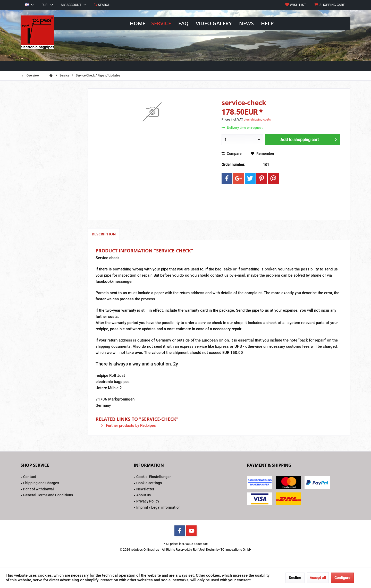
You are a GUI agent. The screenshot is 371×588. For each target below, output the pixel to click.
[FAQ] (183, 24)
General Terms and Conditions (48, 495)
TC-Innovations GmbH (236, 550)
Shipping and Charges (41, 483)
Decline (295, 578)
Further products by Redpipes (129, 425)
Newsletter (145, 489)
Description (104, 234)
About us (144, 495)
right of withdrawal (39, 489)
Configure (342, 578)
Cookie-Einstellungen (154, 477)
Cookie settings (149, 483)
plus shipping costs (257, 120)
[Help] (267, 24)
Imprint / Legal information (158, 507)
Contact (30, 477)
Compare (232, 154)
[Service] (161, 24)
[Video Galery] (214, 24)
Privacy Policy (148, 501)
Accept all (318, 578)
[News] (246, 24)
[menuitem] (330, 5)
